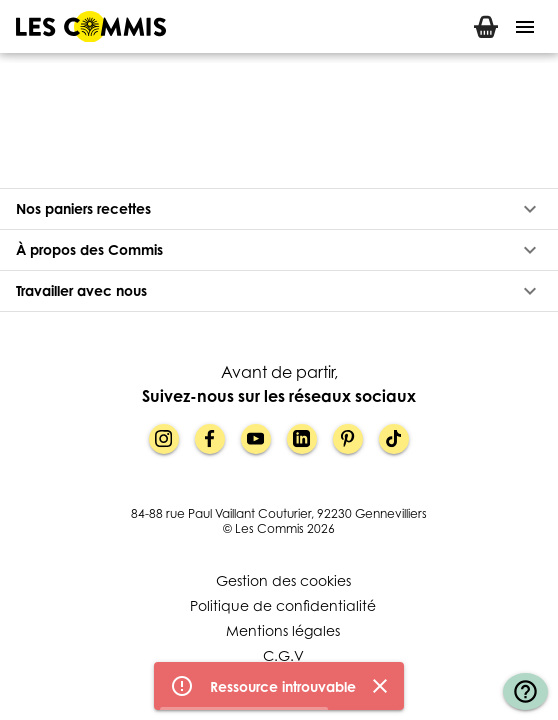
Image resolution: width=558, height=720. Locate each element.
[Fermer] (380, 687)
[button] (279, 209)
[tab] (486, 26)
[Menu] (525, 27)
